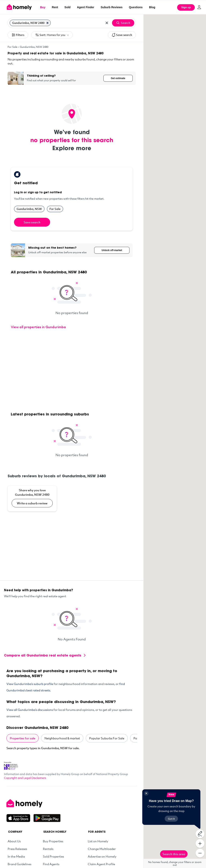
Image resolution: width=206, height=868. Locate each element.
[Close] (146, 793)
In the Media (16, 856)
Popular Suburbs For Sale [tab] (107, 738)
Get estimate (118, 78)
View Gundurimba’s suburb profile (30, 684)
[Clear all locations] (107, 23)
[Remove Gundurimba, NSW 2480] (47, 23)
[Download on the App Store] (20, 818)
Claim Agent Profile (101, 864)
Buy (43, 7)
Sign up (186, 7)
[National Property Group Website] (11, 764)
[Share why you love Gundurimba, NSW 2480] (32, 499)
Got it (171, 819)
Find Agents (51, 864)
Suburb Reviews (112, 7)
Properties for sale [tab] (23, 738)
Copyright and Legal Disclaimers (25, 778)
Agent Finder (86, 7)
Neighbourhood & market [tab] (62, 738)
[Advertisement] (72, 371)
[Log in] (199, 7)
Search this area (174, 854)
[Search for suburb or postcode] (77, 23)
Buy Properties (53, 841)
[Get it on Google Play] (47, 818)
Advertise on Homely (102, 856)
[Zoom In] (200, 844)
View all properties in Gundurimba (38, 327)
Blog (152, 7)
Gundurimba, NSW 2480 (34, 47)
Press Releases (17, 849)
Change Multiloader (102, 849)
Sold (68, 7)
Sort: (52, 35)
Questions (136, 7)
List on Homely (98, 841)
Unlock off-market (112, 250)
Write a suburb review (32, 503)
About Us (14, 841)
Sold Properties (53, 856)
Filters (18, 35)
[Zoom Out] (200, 853)
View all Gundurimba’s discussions (30, 710)
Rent (55, 7)
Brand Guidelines (19, 864)
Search (123, 23)
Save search (122, 35)
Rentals (48, 849)
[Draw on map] (200, 834)
